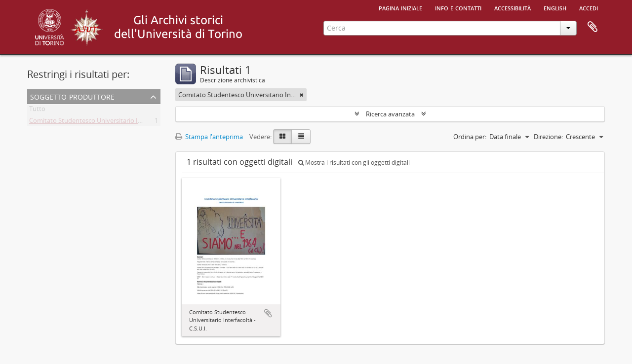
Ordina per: (470, 137)
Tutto (37, 110)
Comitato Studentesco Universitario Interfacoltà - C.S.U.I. (112, 122)
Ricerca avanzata (390, 114)
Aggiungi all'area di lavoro (268, 313)
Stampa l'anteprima (209, 137)
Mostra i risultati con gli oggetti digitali (354, 163)
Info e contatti (458, 7)
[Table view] (301, 137)
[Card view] (282, 137)
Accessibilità (513, 7)
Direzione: (548, 137)
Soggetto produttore (72, 96)
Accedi (589, 7)
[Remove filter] (302, 95)
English (555, 7)
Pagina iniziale (400, 7)
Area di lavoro (592, 27)
